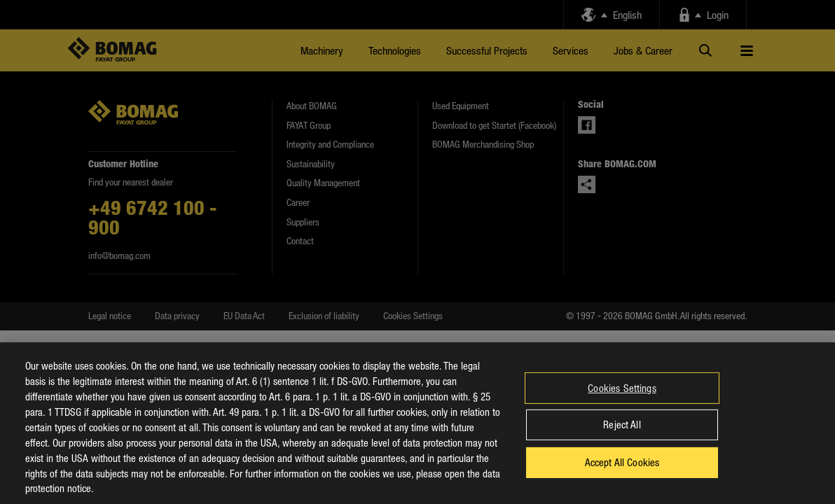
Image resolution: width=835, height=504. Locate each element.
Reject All (622, 436)
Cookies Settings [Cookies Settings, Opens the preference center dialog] (622, 400)
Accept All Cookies (622, 474)
